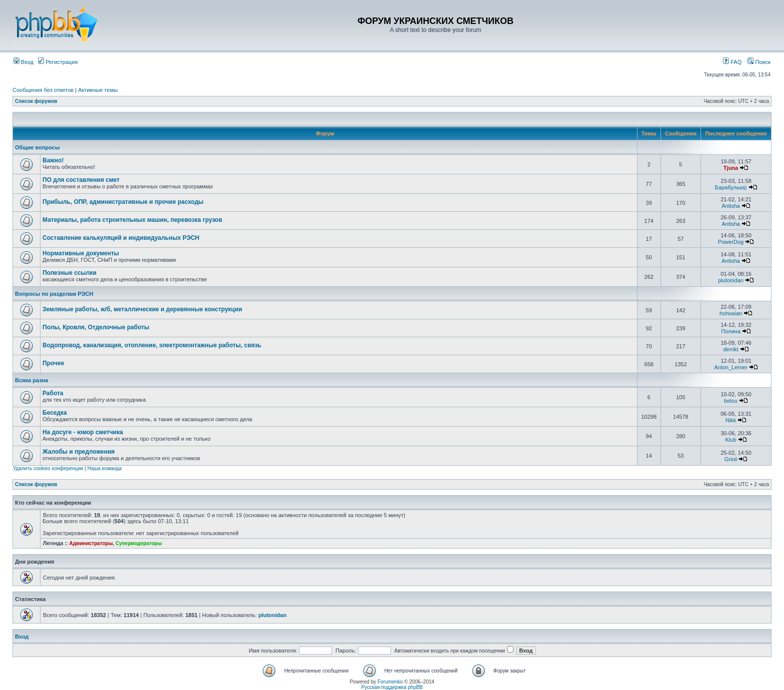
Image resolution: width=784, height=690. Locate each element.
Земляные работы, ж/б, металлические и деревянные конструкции (142, 309)
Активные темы (98, 90)
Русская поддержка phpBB (392, 687)
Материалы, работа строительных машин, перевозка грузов (132, 220)
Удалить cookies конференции (48, 468)
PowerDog (731, 242)
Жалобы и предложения (78, 452)
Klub (731, 440)
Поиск (759, 62)
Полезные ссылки (69, 273)
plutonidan (731, 280)
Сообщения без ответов (43, 90)
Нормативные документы (81, 253)
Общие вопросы (37, 147)
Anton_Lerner (731, 367)
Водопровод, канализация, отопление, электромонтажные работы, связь (152, 345)
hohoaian (731, 313)
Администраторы (91, 543)
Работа (53, 393)
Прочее (53, 363)
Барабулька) (731, 187)
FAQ (732, 62)
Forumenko (390, 682)
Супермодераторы (139, 543)
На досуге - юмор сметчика (83, 432)
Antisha (731, 206)
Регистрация (58, 62)
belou (731, 401)
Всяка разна (31, 380)
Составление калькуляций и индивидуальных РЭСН (121, 238)
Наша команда (105, 468)
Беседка (55, 413)
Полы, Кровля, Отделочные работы (96, 327)
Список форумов (36, 101)
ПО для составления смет (81, 180)
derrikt (731, 349)
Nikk (731, 420)
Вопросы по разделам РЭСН (54, 294)
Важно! (53, 160)
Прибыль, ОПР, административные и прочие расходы (123, 202)
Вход (23, 62)
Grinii (731, 459)
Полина (731, 331)
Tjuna (731, 168)
